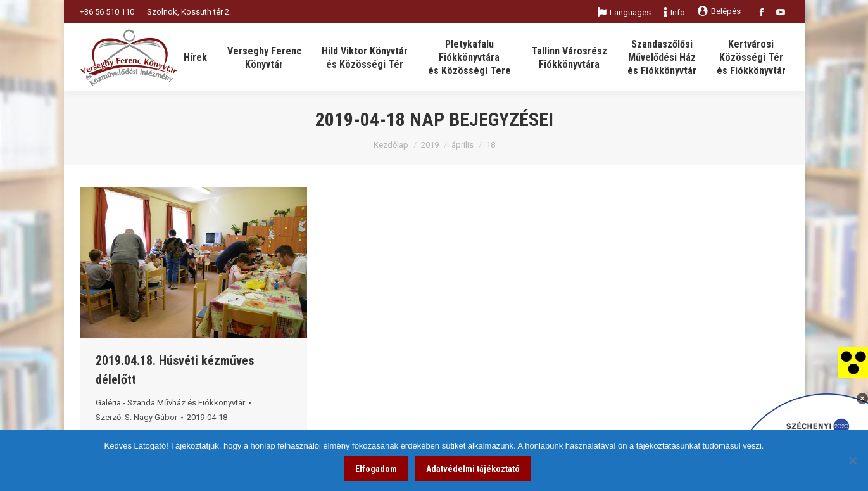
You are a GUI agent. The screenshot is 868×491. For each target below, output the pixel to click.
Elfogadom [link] (376, 469)
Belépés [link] (719, 11)
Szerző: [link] (136, 417)
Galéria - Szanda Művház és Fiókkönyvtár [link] (170, 403)
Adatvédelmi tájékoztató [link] (473, 469)
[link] (853, 362)
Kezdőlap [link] (391, 145)
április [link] (462, 145)
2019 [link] (430, 145)
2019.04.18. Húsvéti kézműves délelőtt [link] (175, 370)
